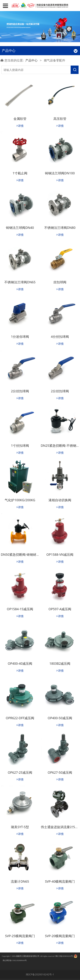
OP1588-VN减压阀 (60, 554)
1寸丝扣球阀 (20, 446)
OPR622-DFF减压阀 (20, 718)
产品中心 (31, 60)
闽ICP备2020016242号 (64, 956)
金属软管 (20, 119)
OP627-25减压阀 (20, 772)
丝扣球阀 (60, 282)
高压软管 (60, 119)
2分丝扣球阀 (20, 391)
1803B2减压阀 (60, 663)
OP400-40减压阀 (20, 663)
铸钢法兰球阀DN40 (20, 228)
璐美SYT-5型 (20, 827)
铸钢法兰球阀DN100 (60, 173)
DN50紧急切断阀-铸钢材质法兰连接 (27, 554)
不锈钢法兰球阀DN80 (60, 228)
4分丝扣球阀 (60, 337)
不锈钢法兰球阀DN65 (20, 282)
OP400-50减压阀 (60, 718)
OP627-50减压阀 (60, 772)
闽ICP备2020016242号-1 (40, 974)
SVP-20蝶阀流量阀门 (60, 936)
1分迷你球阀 (20, 337)
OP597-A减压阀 (60, 609)
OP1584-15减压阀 (20, 609)
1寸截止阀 (20, 173)
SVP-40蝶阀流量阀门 (60, 881)
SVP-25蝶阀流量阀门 (20, 936)
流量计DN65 (20, 881)
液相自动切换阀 (60, 500)
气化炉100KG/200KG (20, 500)
